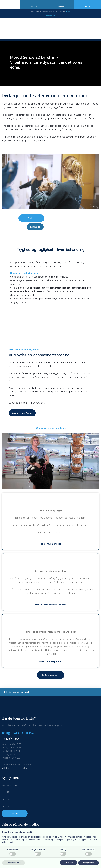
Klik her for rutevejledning (15, 768)
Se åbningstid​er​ (51, 16)
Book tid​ (31, 218)
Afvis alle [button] (68, 863)
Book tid (15, 813)
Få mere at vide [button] (14, 863)
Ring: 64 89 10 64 (18, 733)
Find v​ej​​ (69, 12)
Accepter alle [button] (88, 863)
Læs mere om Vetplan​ (22, 413)
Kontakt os (35, 227)
